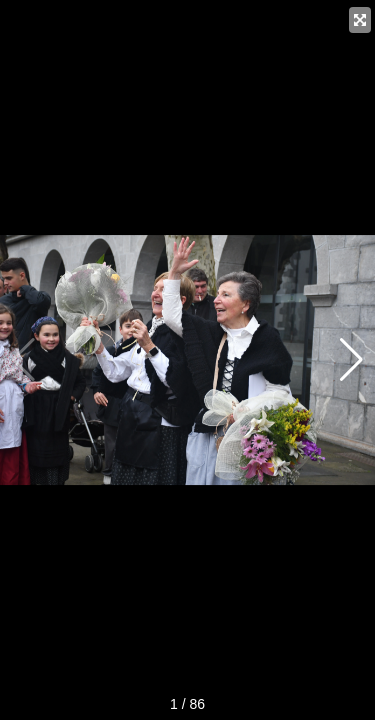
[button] (351, 360)
